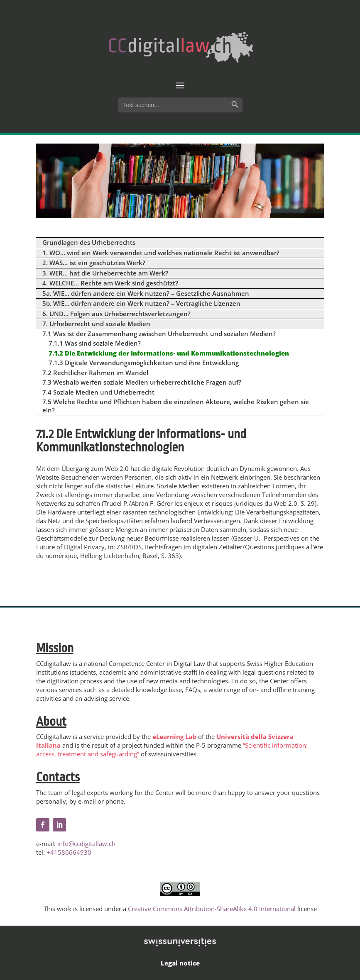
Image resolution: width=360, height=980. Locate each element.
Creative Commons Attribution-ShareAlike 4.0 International (212, 909)
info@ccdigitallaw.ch (86, 843)
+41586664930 (69, 852)
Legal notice (180, 963)
